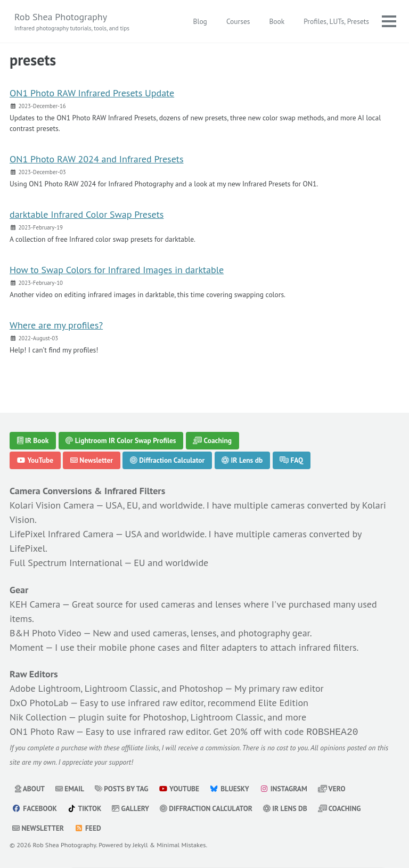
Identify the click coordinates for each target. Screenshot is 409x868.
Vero (332, 788)
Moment (27, 647)
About (30, 788)
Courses (238, 21)
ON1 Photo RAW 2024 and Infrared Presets (97, 159)
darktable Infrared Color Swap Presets (87, 214)
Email (70, 788)
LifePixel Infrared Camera (62, 534)
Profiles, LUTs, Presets (336, 21)
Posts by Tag (122, 788)
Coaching (212, 440)
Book (277, 21)
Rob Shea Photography (72, 22)
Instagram (283, 788)
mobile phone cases (139, 647)
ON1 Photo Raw (42, 731)
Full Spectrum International (66, 563)
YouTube (35, 461)
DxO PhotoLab (39, 703)
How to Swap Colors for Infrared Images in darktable (117, 270)
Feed (88, 827)
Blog (200, 21)
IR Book (33, 440)
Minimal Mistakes (181, 844)
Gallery (130, 807)
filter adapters (229, 647)
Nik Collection (38, 717)
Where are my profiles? (56, 325)
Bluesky (230, 788)
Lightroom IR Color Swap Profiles (121, 440)
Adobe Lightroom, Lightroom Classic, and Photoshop (116, 688)
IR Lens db (242, 461)
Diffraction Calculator (167, 461)
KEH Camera (35, 604)
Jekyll (140, 844)
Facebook (35, 807)
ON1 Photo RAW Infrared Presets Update (92, 93)
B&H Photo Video (46, 633)
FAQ (291, 461)
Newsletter (92, 461)
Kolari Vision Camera (52, 505)
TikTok (85, 807)
